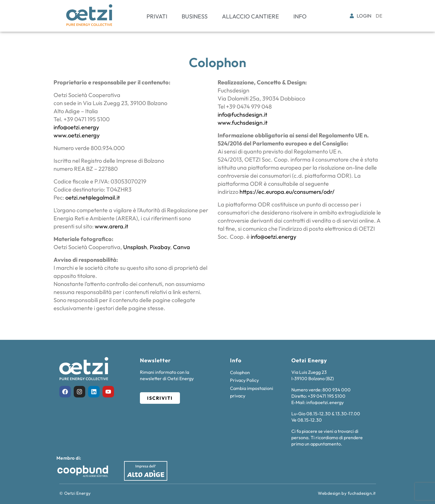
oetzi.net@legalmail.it (93, 197)
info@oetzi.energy (76, 127)
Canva (182, 247)
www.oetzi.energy (77, 135)
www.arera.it (111, 226)
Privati (157, 16)
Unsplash (135, 247)
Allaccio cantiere (250, 16)
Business (195, 16)
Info (300, 16)
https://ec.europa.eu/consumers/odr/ (287, 192)
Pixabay (160, 247)
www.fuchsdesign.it (243, 123)
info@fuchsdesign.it (242, 114)
